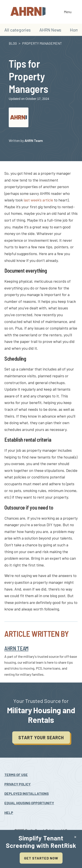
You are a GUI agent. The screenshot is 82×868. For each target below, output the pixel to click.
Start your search (41, 737)
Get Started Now (41, 858)
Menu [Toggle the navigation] (68, 12)
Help (9, 812)
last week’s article (38, 200)
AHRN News (50, 30)
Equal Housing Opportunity (29, 803)
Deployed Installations (27, 793)
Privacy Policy (17, 784)
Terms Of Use (16, 775)
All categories (17, 30)
